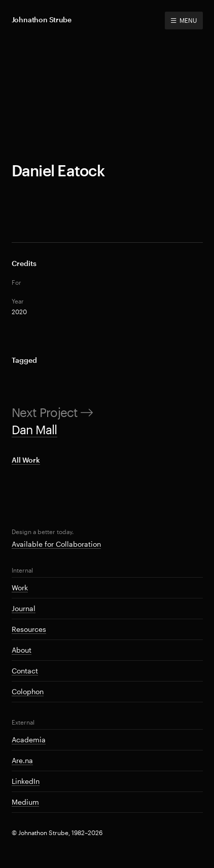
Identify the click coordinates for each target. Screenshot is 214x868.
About (22, 650)
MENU (184, 20)
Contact (25, 671)
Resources (29, 629)
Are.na (22, 760)
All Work (26, 460)
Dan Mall (34, 429)
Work (20, 588)
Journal (24, 608)
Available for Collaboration (56, 544)
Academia (29, 740)
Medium (25, 802)
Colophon (28, 691)
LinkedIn (26, 781)
